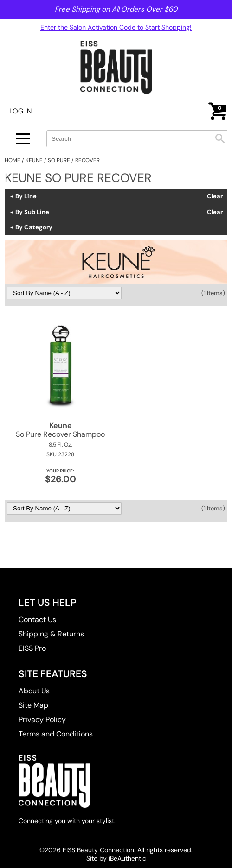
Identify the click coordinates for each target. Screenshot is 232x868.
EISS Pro (32, 648)
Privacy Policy (42, 720)
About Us (34, 691)
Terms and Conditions (56, 734)
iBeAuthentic (127, 858)
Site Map (33, 705)
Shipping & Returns (51, 634)
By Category (34, 227)
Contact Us (37, 620)
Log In (20, 111)
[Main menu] (23, 139)
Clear (215, 196)
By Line (26, 196)
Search (220, 138)
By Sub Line (32, 212)
